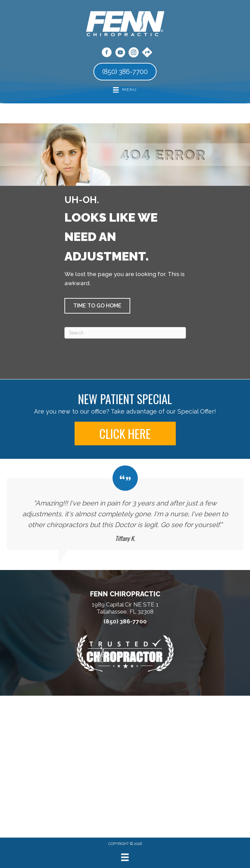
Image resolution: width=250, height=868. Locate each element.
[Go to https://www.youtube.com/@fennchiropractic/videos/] (120, 53)
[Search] (125, 333)
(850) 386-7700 (125, 622)
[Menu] (125, 857)
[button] (97, 306)
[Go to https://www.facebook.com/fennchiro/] (107, 53)
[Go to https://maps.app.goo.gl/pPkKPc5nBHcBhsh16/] (147, 53)
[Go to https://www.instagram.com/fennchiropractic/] (134, 53)
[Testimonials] (125, 508)
